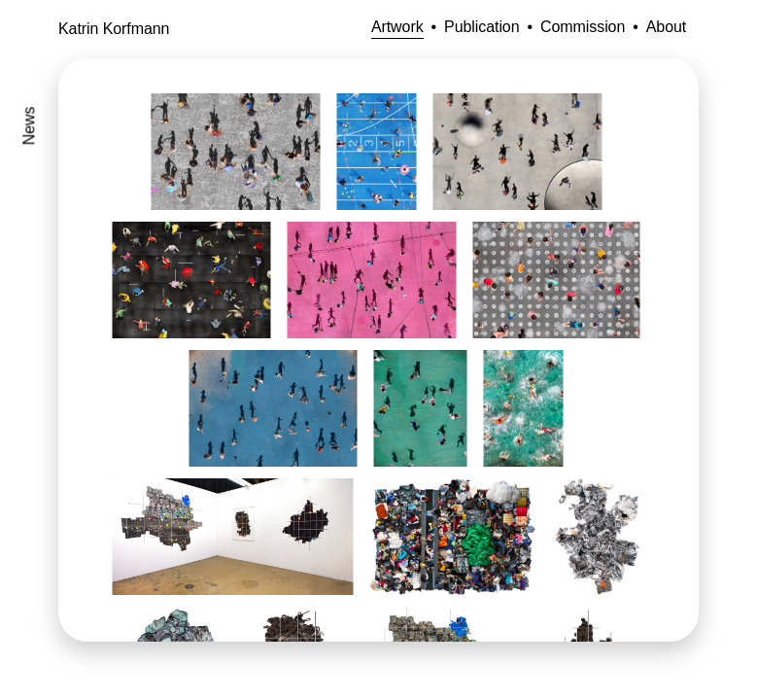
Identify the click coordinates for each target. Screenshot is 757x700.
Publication (482, 27)
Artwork (397, 27)
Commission (583, 27)
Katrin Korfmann (114, 29)
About (666, 27)
